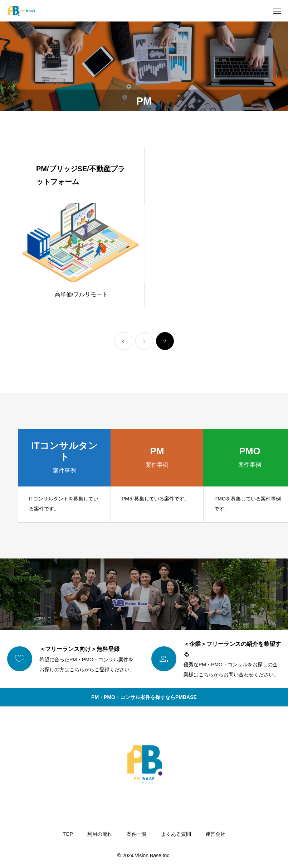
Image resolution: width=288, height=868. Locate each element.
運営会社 (215, 834)
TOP (68, 834)
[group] (64, 476)
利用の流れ (100, 834)
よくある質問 (176, 834)
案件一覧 (137, 834)
